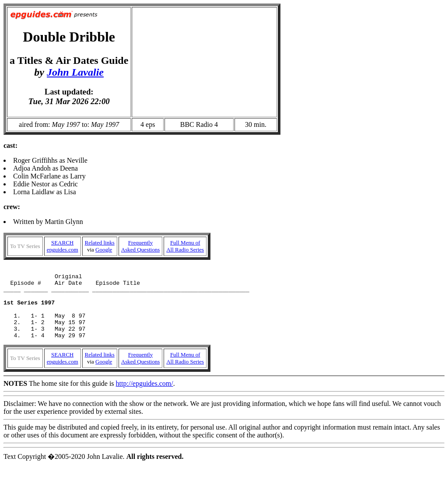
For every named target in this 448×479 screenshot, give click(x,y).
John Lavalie (75, 72)
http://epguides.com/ (145, 398)
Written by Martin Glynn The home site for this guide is (224, 310)
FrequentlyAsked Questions (140, 246)
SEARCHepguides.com (63, 246)
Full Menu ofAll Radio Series (185, 246)
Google (104, 250)
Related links (100, 243)
